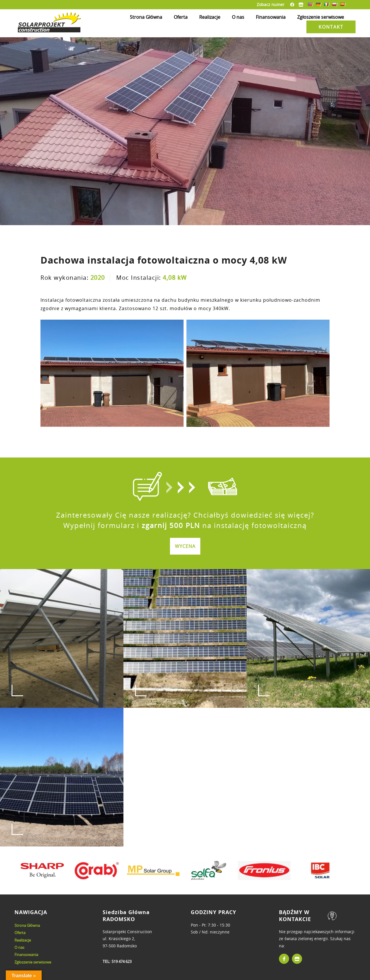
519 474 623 (122, 962)
